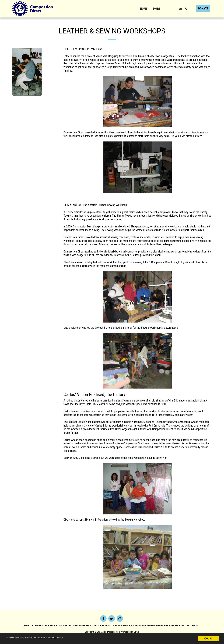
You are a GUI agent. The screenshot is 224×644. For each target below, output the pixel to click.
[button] (169, 9)
